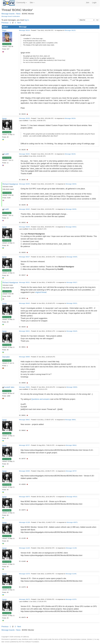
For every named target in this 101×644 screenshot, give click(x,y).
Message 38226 (24, 30)
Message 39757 (24, 445)
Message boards (8, 14)
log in (27, 20)
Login (94, 3)
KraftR (6, 154)
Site (32, 3)
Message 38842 (24, 420)
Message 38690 (24, 357)
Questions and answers (40, 399)
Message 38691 (24, 387)
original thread (41, 292)
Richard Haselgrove (10, 184)
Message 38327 (24, 257)
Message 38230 (24, 118)
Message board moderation (11, 16)
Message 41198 (24, 522)
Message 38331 (24, 282)
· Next (19, 23)
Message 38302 (24, 209)
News (18, 14)
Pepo (4, 30)
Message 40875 (24, 497)
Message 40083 (24, 471)
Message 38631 (24, 331)
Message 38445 (24, 303)
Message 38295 (24, 184)
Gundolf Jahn (9, 387)
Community (22, 3)
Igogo (4, 118)
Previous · (6, 23)
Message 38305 (24, 227)
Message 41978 (24, 574)
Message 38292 (24, 154)
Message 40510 (72, 497)
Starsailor (6, 357)
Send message (7, 44)
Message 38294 (71, 184)
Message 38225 (70, 30)
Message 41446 (24, 548)
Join (88, 3)
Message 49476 (24, 599)
